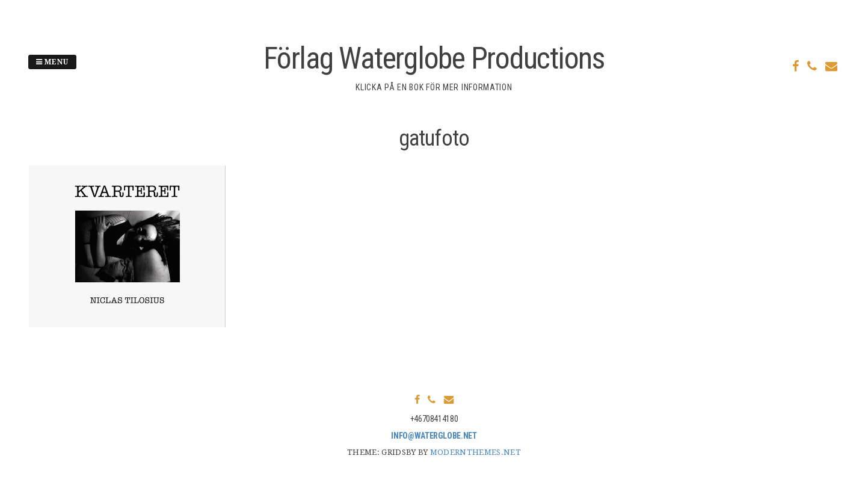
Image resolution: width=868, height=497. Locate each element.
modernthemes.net (476, 452)
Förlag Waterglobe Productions (434, 58)
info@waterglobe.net (434, 436)
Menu (52, 62)
